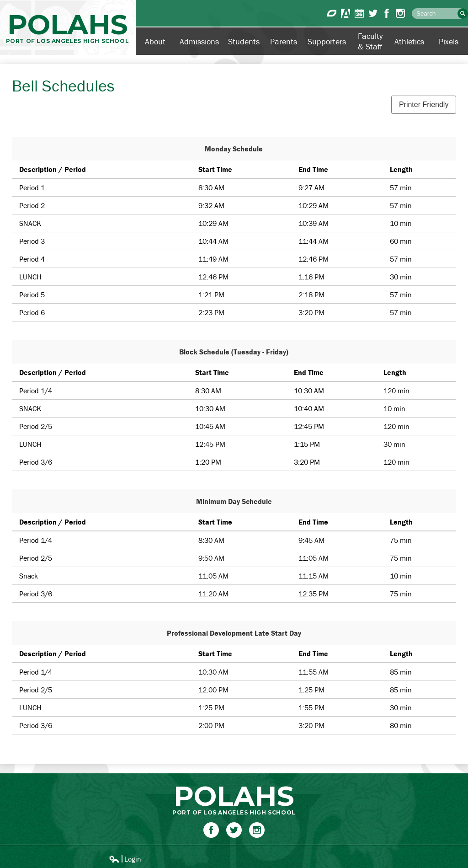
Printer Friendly (424, 104)
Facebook (387, 13)
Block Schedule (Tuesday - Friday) (234, 352)
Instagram (400, 13)
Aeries (346, 13)
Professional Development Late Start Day (234, 633)
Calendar (359, 13)
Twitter (373, 13)
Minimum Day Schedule (234, 501)
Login (125, 859)
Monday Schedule (234, 149)
